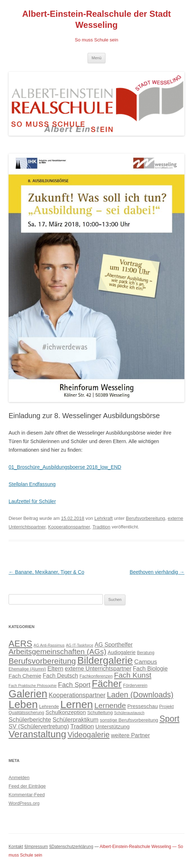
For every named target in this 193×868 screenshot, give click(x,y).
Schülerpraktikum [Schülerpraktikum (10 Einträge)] (75, 720)
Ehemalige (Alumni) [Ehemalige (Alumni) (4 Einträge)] (27, 669)
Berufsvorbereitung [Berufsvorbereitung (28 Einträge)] (42, 661)
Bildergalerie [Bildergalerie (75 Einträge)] (105, 660)
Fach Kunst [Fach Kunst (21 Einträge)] (133, 675)
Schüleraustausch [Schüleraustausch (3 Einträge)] (129, 713)
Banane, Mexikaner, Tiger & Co (46, 572)
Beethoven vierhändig (157, 572)
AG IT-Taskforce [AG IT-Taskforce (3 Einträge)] (79, 645)
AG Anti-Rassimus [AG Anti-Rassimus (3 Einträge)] (49, 645)
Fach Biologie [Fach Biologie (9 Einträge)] (150, 668)
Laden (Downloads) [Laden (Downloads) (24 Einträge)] (140, 695)
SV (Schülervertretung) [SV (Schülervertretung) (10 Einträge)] (39, 726)
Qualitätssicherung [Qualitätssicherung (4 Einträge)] (26, 713)
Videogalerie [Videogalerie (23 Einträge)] (89, 735)
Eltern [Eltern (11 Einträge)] (56, 668)
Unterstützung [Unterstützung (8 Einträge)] (113, 726)
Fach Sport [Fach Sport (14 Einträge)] (74, 685)
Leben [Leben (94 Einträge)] (23, 704)
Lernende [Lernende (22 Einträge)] (110, 705)
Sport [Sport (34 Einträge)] (169, 719)
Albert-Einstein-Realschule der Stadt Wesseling (96, 19)
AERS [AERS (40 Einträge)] (20, 644)
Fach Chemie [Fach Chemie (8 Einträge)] (25, 676)
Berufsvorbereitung (145, 518)
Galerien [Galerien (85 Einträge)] (28, 694)
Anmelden (19, 777)
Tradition (102, 527)
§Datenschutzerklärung (71, 847)
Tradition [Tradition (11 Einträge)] (82, 726)
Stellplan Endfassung (32, 484)
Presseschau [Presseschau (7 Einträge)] (142, 706)
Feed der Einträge (27, 786)
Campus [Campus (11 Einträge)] (146, 662)
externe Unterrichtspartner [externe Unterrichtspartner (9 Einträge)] (98, 668)
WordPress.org (24, 803)
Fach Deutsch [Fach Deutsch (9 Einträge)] (60, 676)
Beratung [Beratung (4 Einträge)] (146, 653)
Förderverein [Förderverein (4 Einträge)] (135, 686)
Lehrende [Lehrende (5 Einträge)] (49, 706)
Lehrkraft (103, 518)
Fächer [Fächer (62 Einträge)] (107, 684)
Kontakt (16, 847)
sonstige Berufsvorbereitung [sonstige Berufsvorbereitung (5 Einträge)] (129, 720)
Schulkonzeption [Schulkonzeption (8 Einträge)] (66, 712)
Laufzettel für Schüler (32, 501)
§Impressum (36, 847)
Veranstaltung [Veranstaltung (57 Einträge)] (37, 734)
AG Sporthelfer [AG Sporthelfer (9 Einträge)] (114, 644)
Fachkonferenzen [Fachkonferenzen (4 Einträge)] (96, 676)
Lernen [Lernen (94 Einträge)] (77, 704)
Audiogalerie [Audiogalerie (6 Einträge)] (122, 652)
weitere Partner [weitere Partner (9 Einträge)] (130, 735)
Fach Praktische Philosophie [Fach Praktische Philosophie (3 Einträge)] (33, 686)
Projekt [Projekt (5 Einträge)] (166, 706)
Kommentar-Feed (27, 795)
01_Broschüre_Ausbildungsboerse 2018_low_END (65, 467)
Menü (96, 58)
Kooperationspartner (69, 527)
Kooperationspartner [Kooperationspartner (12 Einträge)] (77, 695)
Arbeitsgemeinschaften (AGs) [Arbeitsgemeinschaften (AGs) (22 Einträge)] (57, 651)
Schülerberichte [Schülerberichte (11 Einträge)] (30, 719)
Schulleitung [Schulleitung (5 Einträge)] (100, 713)
